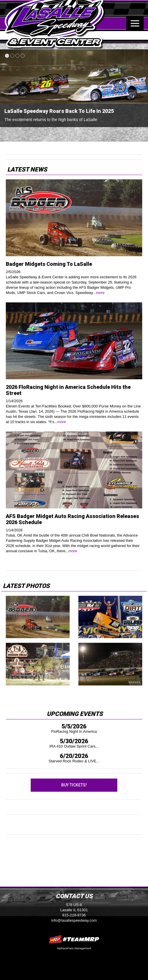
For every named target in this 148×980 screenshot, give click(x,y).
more (100, 293)
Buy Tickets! (74, 785)
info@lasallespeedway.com (74, 920)
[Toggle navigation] (135, 23)
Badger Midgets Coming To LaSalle (49, 264)
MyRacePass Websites (74, 939)
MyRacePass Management (74, 948)
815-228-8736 (74, 915)
